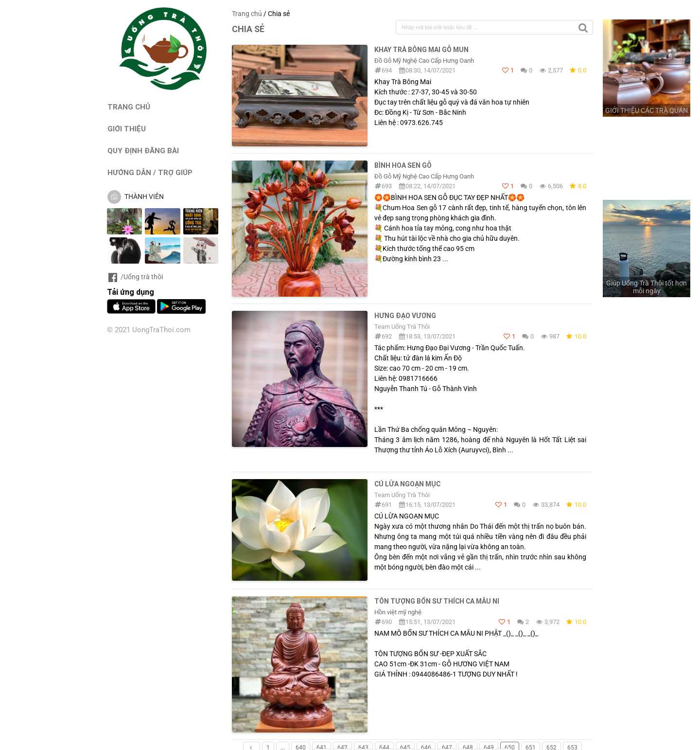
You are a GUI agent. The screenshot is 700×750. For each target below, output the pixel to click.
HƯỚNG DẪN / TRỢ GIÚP (150, 172)
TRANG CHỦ (129, 107)
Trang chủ (247, 14)
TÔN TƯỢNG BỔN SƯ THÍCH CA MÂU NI (437, 601)
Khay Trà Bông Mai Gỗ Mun (421, 50)
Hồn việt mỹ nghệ (398, 612)
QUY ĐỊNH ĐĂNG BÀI (143, 151)
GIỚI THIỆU (127, 129)
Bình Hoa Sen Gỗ (403, 165)
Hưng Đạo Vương (405, 316)
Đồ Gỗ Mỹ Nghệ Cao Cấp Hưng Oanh (424, 61)
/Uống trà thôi (135, 277)
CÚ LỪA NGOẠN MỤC (407, 484)
